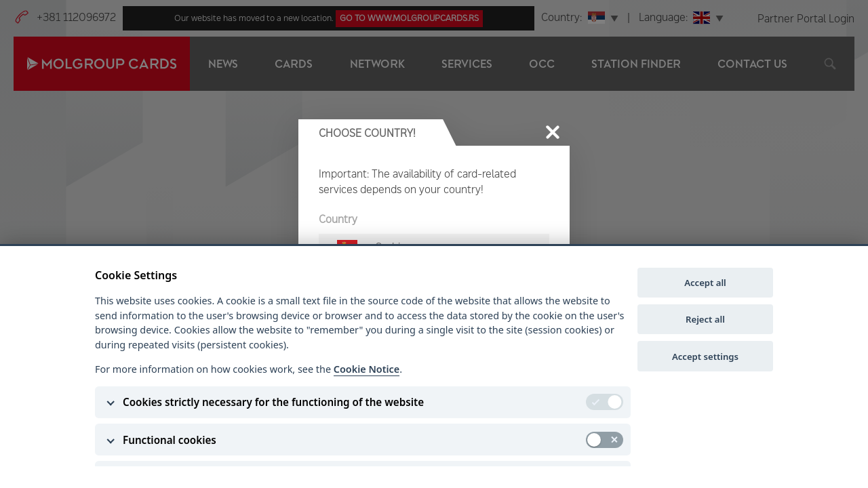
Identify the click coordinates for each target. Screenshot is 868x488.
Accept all (705, 283)
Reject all (705, 319)
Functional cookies (170, 440)
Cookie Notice (367, 369)
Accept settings (705, 357)
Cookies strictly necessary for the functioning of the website (273, 402)
